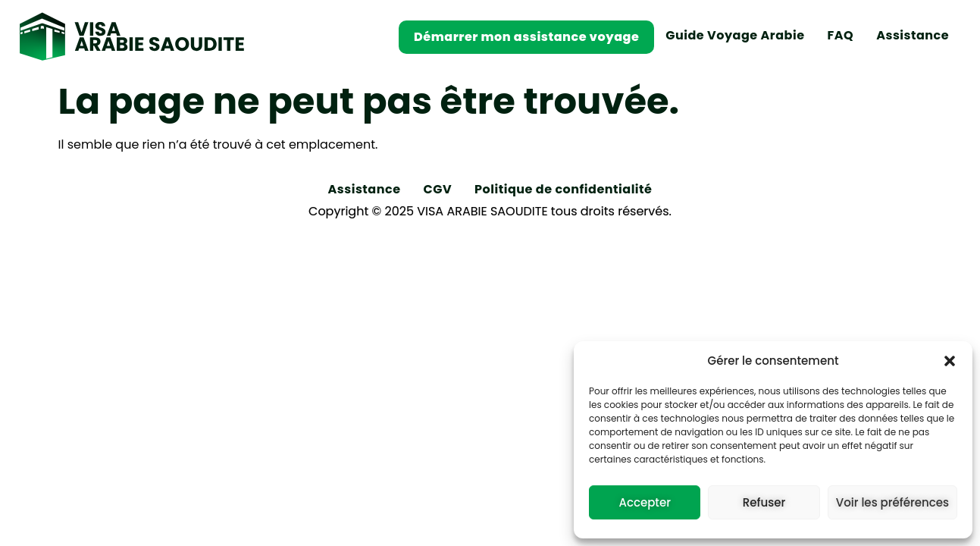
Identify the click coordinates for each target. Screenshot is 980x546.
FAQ (841, 35)
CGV (438, 189)
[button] (950, 361)
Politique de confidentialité (563, 189)
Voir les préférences (892, 502)
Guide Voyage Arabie (735, 35)
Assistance (913, 35)
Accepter (644, 502)
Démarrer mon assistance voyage (526, 37)
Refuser (764, 502)
